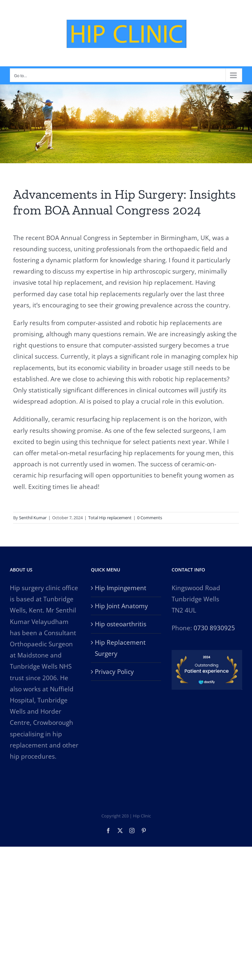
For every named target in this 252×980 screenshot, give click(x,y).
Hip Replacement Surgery (120, 648)
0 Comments (150, 518)
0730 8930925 (214, 628)
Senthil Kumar (33, 518)
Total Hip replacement (110, 518)
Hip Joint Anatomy (121, 606)
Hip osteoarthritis (121, 624)
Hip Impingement (121, 588)
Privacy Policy (114, 672)
